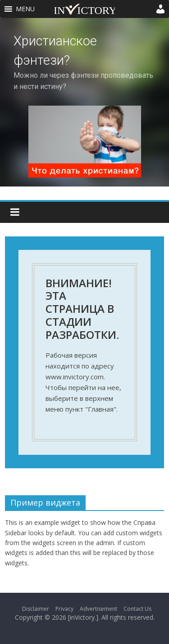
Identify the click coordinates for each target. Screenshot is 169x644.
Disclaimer (36, 609)
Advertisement (98, 609)
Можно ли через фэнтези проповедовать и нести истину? (83, 81)
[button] (25, 9)
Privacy (64, 609)
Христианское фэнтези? (55, 51)
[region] (84, 102)
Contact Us (137, 609)
